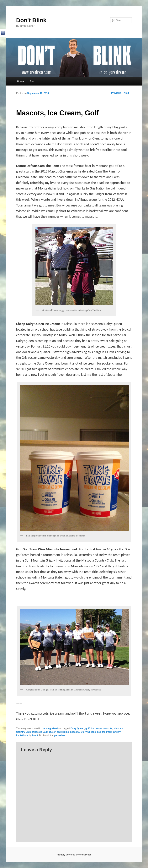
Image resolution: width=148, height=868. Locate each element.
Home (21, 81)
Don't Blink (31, 20)
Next (128, 93)
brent (35, 735)
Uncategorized (50, 728)
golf (87, 728)
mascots (108, 728)
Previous (115, 93)
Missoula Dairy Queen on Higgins (50, 732)
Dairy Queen (77, 728)
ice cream (96, 728)
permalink (60, 735)
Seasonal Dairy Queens (83, 732)
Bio (32, 81)
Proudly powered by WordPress (74, 855)
